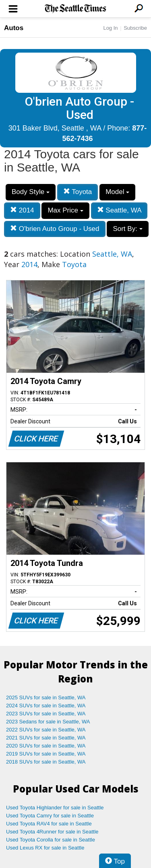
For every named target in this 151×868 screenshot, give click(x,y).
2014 (22, 210)
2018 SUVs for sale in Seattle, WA (46, 762)
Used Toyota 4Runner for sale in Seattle (52, 832)
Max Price (65, 210)
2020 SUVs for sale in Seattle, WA (46, 746)
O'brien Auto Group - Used (55, 229)
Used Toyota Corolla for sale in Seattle (51, 840)
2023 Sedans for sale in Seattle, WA (48, 722)
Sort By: (127, 229)
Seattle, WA (119, 210)
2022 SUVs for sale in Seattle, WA (46, 730)
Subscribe (135, 28)
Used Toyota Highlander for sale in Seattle (55, 808)
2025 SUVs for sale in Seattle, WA (46, 697)
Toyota (78, 192)
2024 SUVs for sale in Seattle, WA (46, 706)
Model (117, 192)
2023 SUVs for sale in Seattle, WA (46, 714)
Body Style (31, 192)
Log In (110, 28)
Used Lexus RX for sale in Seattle (45, 848)
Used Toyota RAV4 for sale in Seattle (49, 824)
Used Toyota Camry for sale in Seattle (50, 816)
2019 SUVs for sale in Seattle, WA (46, 754)
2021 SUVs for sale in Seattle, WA (46, 738)
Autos (14, 28)
